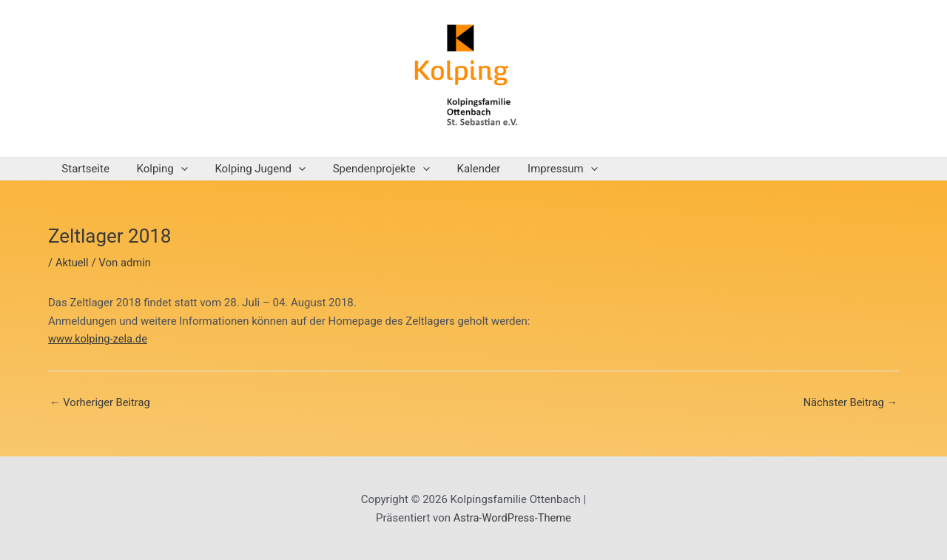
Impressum (535, 169)
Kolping (155, 169)
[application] (173, 169)
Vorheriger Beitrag (101, 403)
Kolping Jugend (248, 169)
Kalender (457, 169)
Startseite (83, 169)
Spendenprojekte (364, 169)
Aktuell (73, 263)
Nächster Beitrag (849, 403)
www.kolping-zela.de (99, 339)
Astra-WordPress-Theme (512, 518)
